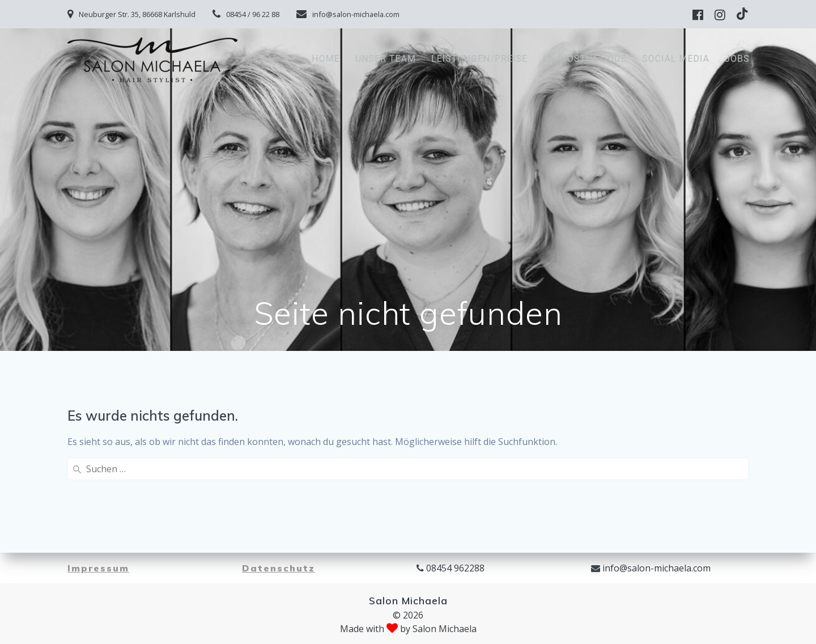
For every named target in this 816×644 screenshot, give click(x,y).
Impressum (98, 568)
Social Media (676, 59)
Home (326, 59)
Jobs (737, 59)
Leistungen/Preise (479, 59)
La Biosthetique (585, 59)
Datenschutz (279, 568)
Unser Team (386, 59)
